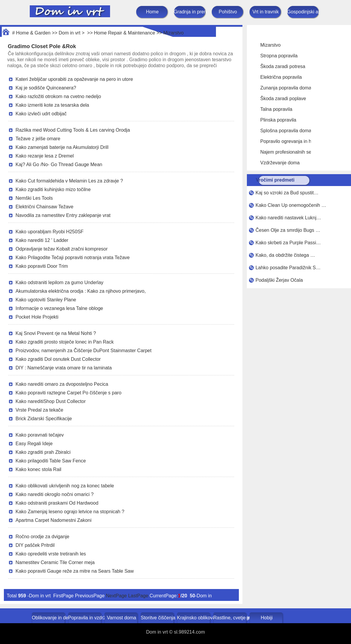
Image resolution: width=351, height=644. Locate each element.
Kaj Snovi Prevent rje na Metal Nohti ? (56, 333)
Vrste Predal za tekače (39, 410)
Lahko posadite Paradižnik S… (288, 268)
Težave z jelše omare (38, 139)
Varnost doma (121, 618)
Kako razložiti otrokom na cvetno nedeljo (58, 96)
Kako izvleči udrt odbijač (41, 114)
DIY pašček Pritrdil (35, 545)
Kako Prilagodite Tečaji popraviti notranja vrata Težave (73, 258)
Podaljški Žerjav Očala (279, 280)
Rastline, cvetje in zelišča (230, 618)
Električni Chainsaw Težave (44, 207)
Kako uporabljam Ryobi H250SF (50, 232)
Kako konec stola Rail (38, 469)
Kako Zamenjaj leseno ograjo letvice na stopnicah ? (70, 512)
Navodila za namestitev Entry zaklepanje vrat (63, 215)
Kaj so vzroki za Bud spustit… (287, 193)
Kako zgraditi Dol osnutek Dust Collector (58, 359)
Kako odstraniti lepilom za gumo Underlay (59, 282)
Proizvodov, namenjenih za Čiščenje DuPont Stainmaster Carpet (83, 351)
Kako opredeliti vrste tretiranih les (51, 554)
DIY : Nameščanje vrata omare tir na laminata (64, 368)
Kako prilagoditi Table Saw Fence (51, 461)
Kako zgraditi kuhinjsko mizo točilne (53, 189)
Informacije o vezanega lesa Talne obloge (59, 308)
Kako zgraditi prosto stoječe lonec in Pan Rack (65, 342)
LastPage (138, 596)
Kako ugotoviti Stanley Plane (46, 300)
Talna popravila (276, 109)
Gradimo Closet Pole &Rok (42, 46)
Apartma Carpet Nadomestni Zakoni (53, 520)
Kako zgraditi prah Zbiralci (43, 452)
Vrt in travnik (266, 12)
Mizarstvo (173, 33)
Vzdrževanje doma (280, 163)
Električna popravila (281, 77)
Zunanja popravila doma (286, 88)
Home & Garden (33, 33)
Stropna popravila (279, 56)
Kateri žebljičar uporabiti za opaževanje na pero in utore (74, 79)
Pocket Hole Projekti (37, 317)
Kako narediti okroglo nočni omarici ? (54, 494)
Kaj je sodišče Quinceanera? (46, 88)
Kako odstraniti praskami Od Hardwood (57, 503)
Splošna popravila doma (286, 131)
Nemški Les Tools (34, 198)
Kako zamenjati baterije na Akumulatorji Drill (62, 147)
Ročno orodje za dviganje (42, 537)
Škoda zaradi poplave (283, 99)
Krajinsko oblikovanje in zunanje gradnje (194, 618)
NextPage (116, 596)
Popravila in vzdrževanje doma (85, 618)
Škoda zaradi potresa (283, 66)
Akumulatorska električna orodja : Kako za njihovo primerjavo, (81, 291)
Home (152, 12)
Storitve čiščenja (158, 618)
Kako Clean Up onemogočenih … (291, 205)
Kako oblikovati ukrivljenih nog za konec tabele (65, 486)
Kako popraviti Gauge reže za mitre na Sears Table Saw (75, 571)
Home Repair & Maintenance (124, 33)
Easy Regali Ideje (34, 444)
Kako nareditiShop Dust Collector (51, 401)
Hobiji (267, 618)
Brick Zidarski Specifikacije (44, 419)
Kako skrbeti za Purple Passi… (288, 243)
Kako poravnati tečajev (40, 435)
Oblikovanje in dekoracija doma (49, 618)
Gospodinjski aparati (303, 12)
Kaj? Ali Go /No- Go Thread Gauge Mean (59, 164)
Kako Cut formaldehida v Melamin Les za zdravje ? (69, 181)
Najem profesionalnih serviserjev (295, 152)
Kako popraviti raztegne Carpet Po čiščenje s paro (68, 393)
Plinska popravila (278, 120)
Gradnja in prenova (190, 12)
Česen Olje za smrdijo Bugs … (288, 230)
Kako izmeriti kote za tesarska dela (52, 105)
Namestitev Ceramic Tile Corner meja (55, 562)
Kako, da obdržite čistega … (285, 255)
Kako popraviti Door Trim (42, 266)
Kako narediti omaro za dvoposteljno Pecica (62, 384)
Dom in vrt (69, 33)
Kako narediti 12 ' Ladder (42, 240)
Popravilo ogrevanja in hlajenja (293, 141)
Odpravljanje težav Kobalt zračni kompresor (61, 249)
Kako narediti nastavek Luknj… (288, 218)
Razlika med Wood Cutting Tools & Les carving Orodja (73, 130)
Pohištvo (228, 12)
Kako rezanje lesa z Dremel (45, 156)
